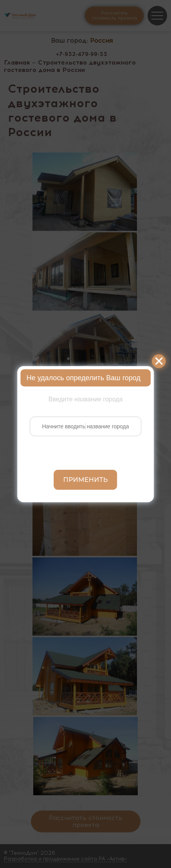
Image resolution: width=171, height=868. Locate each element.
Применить (86, 480)
